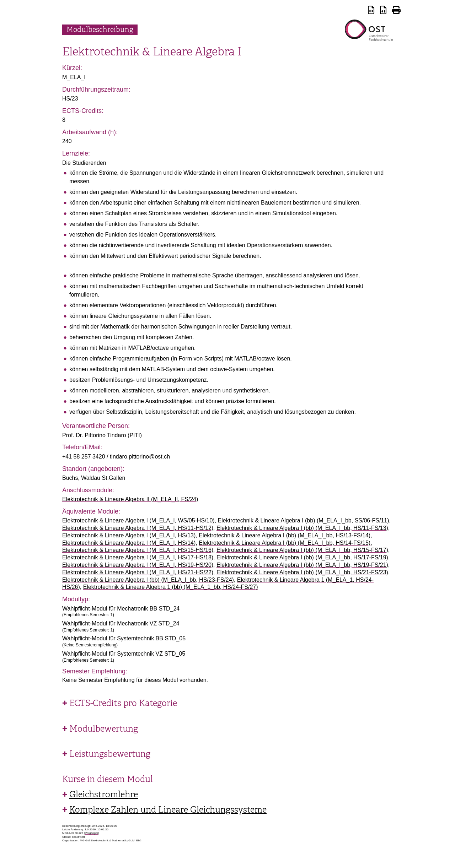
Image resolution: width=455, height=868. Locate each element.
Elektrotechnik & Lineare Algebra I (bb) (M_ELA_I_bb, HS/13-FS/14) (285, 535)
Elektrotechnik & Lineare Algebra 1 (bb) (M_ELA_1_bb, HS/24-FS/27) (171, 587)
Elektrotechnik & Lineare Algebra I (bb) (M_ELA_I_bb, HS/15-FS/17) (302, 550)
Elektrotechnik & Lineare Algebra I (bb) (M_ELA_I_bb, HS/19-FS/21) (302, 565)
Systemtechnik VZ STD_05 (151, 654)
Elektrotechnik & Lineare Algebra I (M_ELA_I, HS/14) (129, 543)
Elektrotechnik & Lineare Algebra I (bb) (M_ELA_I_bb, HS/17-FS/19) (302, 557)
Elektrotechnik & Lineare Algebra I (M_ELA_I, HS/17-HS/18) (138, 557)
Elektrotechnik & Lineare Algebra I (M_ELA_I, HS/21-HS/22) (138, 572)
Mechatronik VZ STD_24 (148, 623)
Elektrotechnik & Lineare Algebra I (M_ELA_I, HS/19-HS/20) (138, 565)
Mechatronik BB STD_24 (148, 609)
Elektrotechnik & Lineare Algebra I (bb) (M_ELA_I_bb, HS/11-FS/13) (302, 528)
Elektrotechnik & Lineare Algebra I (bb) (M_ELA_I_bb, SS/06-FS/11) (304, 520)
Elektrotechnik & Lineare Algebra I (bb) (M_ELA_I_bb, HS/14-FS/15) (285, 543)
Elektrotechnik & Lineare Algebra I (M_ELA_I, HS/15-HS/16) (138, 550)
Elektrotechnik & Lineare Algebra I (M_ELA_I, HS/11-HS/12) (138, 528)
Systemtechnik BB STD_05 (151, 638)
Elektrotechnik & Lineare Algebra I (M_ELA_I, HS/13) (129, 535)
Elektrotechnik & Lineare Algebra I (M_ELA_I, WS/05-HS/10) (138, 520)
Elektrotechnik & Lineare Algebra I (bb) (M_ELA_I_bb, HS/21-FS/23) (302, 572)
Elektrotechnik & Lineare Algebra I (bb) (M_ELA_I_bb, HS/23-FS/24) (148, 580)
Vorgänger (92, 833)
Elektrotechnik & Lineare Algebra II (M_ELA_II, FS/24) (130, 499)
